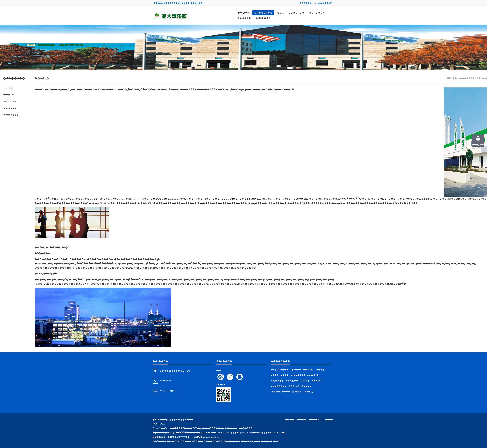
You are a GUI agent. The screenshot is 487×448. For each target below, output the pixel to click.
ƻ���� (320, 370)
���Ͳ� (305, 381)
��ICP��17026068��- (179, 437)
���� (285, 375)
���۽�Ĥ (317, 381)
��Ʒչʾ (281, 13)
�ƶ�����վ (298, 375)
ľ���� (329, 419)
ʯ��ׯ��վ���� (280, 392)
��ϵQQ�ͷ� (240, 377)
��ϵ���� (263, 18)
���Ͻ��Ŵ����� (300, 386)
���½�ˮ (309, 392)
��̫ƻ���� (277, 381)
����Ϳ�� (292, 381)
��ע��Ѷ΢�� (230, 377)
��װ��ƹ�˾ (313, 375)
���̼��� (244, 18)
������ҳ (306, 3)
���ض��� (478, 145)
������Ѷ (316, 13)
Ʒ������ (297, 13)
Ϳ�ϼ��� (297, 392)
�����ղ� (325, 3)
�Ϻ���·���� (280, 370)
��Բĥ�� (308, 370)
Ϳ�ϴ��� (296, 370)
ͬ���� (275, 375)
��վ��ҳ (243, 13)
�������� (263, 13)
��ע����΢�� (221, 377)
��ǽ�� (289, 419)
